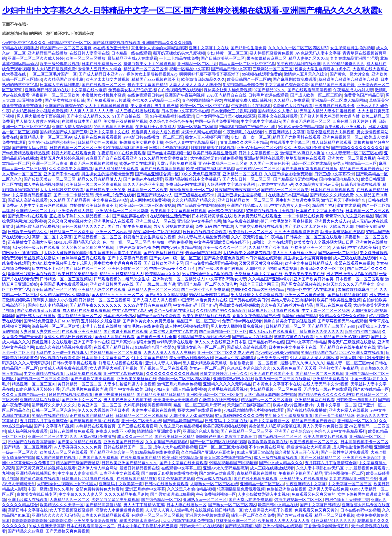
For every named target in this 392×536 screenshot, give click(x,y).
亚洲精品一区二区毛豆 (197, 64)
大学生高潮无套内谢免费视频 (216, 158)
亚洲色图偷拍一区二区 (127, 269)
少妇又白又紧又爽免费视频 (115, 500)
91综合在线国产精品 (50, 416)
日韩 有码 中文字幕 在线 (226, 421)
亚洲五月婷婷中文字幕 (145, 489)
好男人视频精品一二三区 (355, 163)
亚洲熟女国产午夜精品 (338, 368)
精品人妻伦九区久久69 (308, 58)
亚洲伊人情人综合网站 (72, 127)
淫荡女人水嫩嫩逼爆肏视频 (119, 510)
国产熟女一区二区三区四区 (232, 505)
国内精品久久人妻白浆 (278, 111)
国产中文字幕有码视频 (127, 258)
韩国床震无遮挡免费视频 (38, 226)
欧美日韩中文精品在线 (278, 505)
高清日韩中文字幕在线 (28, 510)
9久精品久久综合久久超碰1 (343, 316)
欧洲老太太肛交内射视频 (107, 79)
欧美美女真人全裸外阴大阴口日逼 (324, 242)
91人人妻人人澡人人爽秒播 (314, 358)
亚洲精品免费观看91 (330, 379)
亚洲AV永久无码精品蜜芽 (226, 468)
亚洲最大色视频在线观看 (207, 515)
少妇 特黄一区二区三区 (227, 53)
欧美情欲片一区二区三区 (250, 232)
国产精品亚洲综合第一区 (157, 174)
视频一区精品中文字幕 (189, 69)
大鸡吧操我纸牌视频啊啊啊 (147, 405)
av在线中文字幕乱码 (275, 184)
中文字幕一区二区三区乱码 (325, 311)
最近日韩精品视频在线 (139, 468)
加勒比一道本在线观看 (272, 242)
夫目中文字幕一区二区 (336, 405)
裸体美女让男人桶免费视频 (228, 90)
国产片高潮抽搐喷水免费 (133, 342)
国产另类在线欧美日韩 (65, 100)
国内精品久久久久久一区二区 (117, 295)
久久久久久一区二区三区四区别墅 (298, 48)
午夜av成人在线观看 (214, 479)
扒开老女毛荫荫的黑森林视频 (286, 221)
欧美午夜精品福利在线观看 (206, 316)
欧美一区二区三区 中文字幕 (205, 106)
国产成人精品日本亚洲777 (101, 74)
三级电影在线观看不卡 (334, 106)
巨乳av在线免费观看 (333, 305)
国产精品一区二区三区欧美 (285, 190)
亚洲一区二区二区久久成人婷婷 (36, 58)
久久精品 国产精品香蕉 (70, 200)
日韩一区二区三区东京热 (54, 410)
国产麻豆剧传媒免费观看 (295, 79)
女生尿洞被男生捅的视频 (352, 48)
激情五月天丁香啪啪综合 (344, 200)
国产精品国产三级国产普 (333, 85)
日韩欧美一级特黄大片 (356, 400)
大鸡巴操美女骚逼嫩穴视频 (247, 253)
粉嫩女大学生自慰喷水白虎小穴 (322, 69)
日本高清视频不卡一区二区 (364, 442)
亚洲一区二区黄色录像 (305, 295)
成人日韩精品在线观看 (331, 142)
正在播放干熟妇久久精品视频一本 (80, 216)
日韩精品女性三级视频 (97, 142)
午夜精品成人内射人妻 (353, 90)
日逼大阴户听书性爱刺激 (362, 358)
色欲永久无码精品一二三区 (156, 100)
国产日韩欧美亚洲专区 (163, 263)
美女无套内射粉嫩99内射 (191, 358)
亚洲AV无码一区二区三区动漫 (122, 211)
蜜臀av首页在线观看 (137, 163)
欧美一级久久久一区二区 (225, 247)
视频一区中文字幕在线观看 (311, 290)
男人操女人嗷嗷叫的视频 (38, 121)
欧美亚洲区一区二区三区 (99, 405)
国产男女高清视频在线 (301, 284)
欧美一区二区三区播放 (85, 58)
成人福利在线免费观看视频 (97, 137)
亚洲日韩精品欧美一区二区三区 (245, 200)
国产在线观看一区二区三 (103, 85)
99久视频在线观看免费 (60, 358)
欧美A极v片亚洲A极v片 (346, 127)
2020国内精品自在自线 (226, 95)
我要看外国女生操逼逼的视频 (149, 237)
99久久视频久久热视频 (113, 127)
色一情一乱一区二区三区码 (126, 242)
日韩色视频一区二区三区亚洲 (75, 148)
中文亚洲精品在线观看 (44, 374)
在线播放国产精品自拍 (136, 479)
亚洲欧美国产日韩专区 (123, 442)
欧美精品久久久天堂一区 (62, 505)
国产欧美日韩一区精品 (174, 437)
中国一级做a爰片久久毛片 (173, 269)
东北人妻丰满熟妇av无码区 (320, 468)
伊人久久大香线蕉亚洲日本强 (220, 342)
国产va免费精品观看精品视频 (211, 263)
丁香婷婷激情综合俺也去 (137, 247)
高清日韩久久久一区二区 (323, 269)
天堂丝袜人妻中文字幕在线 (258, 274)
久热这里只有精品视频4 (180, 426)
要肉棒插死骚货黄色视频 (271, 53)
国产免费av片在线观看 (143, 179)
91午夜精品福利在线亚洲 (299, 64)
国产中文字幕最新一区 (269, 421)
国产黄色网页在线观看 (40, 479)
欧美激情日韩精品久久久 (203, 79)
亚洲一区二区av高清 (50, 163)
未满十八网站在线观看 (201, 132)
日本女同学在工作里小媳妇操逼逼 (226, 116)
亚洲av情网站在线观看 (264, 158)
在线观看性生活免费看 (170, 216)
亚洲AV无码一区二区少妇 (259, 148)
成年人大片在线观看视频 (175, 447)
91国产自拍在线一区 (130, 116)
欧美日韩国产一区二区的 (249, 79)
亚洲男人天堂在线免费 (328, 489)
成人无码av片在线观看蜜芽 (273, 332)
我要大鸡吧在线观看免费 (73, 153)
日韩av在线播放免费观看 (71, 431)
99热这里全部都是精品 (209, 295)
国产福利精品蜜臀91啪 (347, 295)
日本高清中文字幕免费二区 (105, 358)
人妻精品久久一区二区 (69, 500)
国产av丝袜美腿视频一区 (169, 153)
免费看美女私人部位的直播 (132, 90)
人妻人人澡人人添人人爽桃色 (195, 85)
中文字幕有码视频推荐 (31, 195)
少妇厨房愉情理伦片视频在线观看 (254, 410)
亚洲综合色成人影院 (75, 211)
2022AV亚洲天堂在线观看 (361, 353)
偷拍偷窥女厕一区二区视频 (254, 363)
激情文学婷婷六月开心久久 (224, 374)
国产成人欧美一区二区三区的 (316, 95)
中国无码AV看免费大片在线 (203, 300)
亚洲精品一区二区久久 (357, 421)
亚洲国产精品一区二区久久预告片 (207, 284)
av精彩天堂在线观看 (175, 342)
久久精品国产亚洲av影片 (270, 279)
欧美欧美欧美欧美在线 (304, 274)
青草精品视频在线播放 (256, 473)
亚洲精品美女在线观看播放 (303, 479)
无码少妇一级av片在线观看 (36, 247)
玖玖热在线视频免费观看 (205, 232)
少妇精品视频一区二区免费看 (115, 353)
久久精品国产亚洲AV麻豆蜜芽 (342, 337)
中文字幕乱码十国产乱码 (195, 305)
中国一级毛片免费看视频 (217, 121)
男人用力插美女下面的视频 (41, 116)
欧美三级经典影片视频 (60, 64)
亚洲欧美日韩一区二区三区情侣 (214, 395)
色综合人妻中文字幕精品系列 (192, 142)
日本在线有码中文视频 (360, 510)
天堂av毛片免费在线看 (177, 163)
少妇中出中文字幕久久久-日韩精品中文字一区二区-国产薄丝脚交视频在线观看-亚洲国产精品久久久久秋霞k (192, 11)
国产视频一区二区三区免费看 (43, 379)
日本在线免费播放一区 (101, 64)
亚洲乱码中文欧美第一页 (121, 484)
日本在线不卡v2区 (48, 269)
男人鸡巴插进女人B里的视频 (207, 274)
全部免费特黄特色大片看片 (99, 489)
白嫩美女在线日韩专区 (219, 400)
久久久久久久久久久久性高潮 (172, 374)
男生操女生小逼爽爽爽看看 (307, 258)
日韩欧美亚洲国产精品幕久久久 (129, 463)
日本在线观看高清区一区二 (91, 526)
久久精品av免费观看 (291, 100)
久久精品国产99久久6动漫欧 (65, 295)
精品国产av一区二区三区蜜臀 (66, 48)
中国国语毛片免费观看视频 (64, 284)
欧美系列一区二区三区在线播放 (283, 379)
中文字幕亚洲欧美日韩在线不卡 (222, 242)
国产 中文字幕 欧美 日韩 (131, 389)
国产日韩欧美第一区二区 (223, 58)
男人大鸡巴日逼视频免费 (54, 69)
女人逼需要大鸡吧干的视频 (113, 368)
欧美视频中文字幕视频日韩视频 (178, 211)
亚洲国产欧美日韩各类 (313, 279)
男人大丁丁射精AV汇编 (144, 505)
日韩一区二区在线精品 (311, 163)
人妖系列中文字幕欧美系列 (231, 184)
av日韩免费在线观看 (226, 211)
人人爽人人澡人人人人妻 (91, 111)
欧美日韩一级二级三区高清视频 (93, 184)
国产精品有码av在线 (266, 342)
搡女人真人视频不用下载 (207, 137)
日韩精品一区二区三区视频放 (66, 279)
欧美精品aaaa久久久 (163, 274)
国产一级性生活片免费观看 (205, 290)
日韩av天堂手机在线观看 (75, 363)
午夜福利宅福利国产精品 (300, 473)
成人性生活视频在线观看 (187, 326)
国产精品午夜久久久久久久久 (95, 305)
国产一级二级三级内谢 (155, 284)
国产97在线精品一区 (371, 389)
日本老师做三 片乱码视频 (233, 111)
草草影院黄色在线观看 (305, 158)
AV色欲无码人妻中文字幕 (318, 53)
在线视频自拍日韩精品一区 (219, 510)
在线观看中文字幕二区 (290, 142)
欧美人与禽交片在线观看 (325, 437)
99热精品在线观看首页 (95, 426)
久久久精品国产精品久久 (194, 200)
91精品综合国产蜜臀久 (155, 347)
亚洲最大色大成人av (332, 221)
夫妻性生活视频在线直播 (153, 410)
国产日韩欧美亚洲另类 (105, 190)
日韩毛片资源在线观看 (268, 95)
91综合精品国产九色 (319, 353)
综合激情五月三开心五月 (297, 452)
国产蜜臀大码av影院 (30, 148)
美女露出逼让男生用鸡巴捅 (154, 106)
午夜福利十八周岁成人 (155, 127)
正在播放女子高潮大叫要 (30, 242)
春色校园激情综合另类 (202, 100)
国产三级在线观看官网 (137, 426)
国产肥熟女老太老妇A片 (306, 226)
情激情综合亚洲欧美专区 (159, 431)
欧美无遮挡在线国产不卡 (271, 374)
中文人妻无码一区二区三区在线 (354, 153)
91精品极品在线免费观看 (157, 452)
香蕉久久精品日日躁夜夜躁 (68, 337)
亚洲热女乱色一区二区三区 (201, 347)
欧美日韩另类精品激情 (77, 274)
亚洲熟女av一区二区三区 (205, 500)
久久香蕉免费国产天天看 (294, 368)
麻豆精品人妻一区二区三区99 (46, 137)
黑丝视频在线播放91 (42, 258)
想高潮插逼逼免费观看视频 (241, 489)
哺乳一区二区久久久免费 (253, 515)
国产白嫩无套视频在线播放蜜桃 (169, 473)
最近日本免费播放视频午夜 (228, 458)
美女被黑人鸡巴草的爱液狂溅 (275, 426)
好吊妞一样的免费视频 (172, 242)
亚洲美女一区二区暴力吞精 (351, 158)
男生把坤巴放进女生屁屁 (297, 200)
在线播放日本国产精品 (81, 121)
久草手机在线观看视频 (228, 389)
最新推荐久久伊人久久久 (321, 332)
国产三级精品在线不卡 (195, 195)
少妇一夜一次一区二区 (251, 137)
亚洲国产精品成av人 (155, 195)
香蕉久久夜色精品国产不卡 (256, 316)
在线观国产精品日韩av (113, 347)
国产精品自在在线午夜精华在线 (347, 347)
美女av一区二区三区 (207, 368)
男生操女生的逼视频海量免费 (107, 174)
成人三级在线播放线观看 (137, 111)
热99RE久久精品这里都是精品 (258, 290)
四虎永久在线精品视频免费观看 (64, 347)
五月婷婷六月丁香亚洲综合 (44, 421)
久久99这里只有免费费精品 (147, 305)
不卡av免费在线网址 (267, 447)
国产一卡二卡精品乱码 (73, 195)
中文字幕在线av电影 (88, 90)
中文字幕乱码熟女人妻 (226, 279)
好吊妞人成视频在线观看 (121, 363)
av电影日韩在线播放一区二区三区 (153, 137)
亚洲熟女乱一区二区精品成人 (178, 279)
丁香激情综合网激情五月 (327, 526)
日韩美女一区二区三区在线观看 (314, 237)
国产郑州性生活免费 (248, 48)
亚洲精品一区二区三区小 (262, 484)
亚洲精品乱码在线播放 (47, 53)
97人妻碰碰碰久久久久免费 (239, 416)
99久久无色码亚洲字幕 (201, 174)
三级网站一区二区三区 (273, 69)
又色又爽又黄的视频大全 (70, 221)
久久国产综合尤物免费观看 (288, 174)
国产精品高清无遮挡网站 (295, 179)
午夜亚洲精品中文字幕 (285, 132)
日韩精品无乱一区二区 (285, 326)
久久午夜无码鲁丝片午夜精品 (257, 237)
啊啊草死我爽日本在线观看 (32, 274)
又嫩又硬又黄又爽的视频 (261, 263)
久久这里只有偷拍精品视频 (191, 489)
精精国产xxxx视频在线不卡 (155, 79)
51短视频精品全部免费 (243, 85)
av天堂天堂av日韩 (272, 358)
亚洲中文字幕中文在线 (209, 48)
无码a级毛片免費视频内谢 (84, 389)
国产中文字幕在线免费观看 (183, 463)
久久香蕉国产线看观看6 (167, 442)
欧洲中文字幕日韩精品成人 (308, 263)
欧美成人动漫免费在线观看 (64, 368)
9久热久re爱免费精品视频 (300, 127)
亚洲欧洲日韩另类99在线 (47, 90)
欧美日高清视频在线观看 (225, 426)
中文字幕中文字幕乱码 (261, 121)
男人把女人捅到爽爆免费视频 (237, 326)
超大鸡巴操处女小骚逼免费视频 (40, 111)
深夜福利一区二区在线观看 (157, 232)
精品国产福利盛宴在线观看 (336, 205)
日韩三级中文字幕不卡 (334, 174)
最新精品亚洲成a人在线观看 (132, 58)
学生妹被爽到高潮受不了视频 (115, 253)
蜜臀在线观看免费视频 (354, 263)
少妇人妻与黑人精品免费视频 (203, 237)
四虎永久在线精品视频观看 (105, 515)
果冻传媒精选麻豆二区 (266, 58)
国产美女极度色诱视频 (224, 258)
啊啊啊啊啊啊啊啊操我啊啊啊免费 (42, 521)
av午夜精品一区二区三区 (258, 169)
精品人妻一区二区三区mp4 (350, 363)
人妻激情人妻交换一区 (40, 332)
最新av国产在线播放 (203, 253)
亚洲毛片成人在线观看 (113, 221)
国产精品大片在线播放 (252, 337)
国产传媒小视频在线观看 (125, 332)
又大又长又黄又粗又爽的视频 (87, 247)
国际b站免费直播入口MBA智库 (51, 321)
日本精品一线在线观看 (131, 53)
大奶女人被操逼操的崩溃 (66, 253)
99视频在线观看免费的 (262, 74)
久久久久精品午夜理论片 (126, 494)
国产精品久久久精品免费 (332, 195)
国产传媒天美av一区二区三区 (50, 179)
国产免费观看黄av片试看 (108, 100)
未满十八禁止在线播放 (101, 326)
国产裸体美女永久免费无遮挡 (148, 321)
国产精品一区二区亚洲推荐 (28, 447)
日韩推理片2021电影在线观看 (273, 311)
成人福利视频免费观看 (28, 431)
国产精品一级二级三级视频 (319, 374)
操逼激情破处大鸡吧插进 (308, 447)
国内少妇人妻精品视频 (181, 247)
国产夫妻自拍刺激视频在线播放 (309, 169)
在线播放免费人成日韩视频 (248, 100)
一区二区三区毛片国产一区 (53, 74)
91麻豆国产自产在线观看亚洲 (111, 158)
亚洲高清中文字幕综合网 (199, 221)
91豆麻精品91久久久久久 (333, 521)
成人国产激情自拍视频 (56, 458)
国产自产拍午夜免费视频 (129, 226)
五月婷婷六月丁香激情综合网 (331, 463)
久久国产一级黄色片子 (269, 163)
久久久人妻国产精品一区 (24, 395)
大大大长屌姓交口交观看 (62, 190)
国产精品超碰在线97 (130, 216)
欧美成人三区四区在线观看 (63, 452)
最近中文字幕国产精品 (147, 85)
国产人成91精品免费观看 (116, 169)
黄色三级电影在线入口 (174, 311)
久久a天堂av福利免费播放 (306, 148)
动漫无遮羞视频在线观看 (342, 232)
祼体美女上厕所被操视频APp (152, 74)
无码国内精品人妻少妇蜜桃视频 (327, 111)
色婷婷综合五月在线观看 (83, 258)
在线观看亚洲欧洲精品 (81, 332)
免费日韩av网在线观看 (185, 184)
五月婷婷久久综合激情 (101, 321)
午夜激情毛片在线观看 (251, 106)
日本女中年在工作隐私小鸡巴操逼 (147, 526)
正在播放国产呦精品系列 (91, 416)
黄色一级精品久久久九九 (83, 226)
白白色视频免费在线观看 (180, 90)
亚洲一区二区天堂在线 (141, 421)
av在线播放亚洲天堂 (111, 48)
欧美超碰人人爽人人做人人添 (283, 521)
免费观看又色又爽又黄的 (313, 494)
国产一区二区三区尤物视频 (223, 447)
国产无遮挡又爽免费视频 (92, 379)
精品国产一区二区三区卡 (145, 69)
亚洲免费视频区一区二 (342, 137)
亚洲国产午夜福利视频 (185, 95)
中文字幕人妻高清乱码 (77, 473)
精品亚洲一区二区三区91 (34, 384)
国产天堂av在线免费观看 (159, 316)
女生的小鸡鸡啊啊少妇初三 (52, 142)
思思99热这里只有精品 (114, 395)
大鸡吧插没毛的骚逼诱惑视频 (272, 269)
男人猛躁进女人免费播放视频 (257, 295)
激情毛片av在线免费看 (143, 326)
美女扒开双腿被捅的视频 (125, 121)
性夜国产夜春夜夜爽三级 (237, 190)
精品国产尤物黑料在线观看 (296, 137)
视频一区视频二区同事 (197, 127)
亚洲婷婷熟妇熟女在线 (233, 379)
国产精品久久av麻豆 (26, 531)
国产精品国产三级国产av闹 (332, 326)
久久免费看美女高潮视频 (71, 169)
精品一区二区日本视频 (334, 515)
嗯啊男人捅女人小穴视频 (55, 300)
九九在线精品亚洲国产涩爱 (354, 58)
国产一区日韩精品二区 (320, 458)
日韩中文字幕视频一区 (258, 153)
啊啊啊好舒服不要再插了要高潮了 (210, 74)
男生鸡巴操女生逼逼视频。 (242, 195)
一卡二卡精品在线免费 (179, 58)
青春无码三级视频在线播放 (93, 163)
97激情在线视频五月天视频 (270, 211)
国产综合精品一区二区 (161, 500)
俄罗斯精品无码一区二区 (79, 316)
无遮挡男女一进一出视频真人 (62, 353)
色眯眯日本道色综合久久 (249, 368)
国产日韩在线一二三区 (85, 269)
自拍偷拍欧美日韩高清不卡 (93, 205)
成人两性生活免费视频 (150, 200)
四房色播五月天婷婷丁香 (354, 121)
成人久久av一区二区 (135, 437)
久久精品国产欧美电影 (64, 79)
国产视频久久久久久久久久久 (357, 148)
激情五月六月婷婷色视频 (62, 158)
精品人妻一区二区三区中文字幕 (247, 64)
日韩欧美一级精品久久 (28, 232)
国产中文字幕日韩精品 (306, 342)
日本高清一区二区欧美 (147, 190)
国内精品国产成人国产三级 (64, 132)
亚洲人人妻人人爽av (163, 363)
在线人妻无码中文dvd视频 (325, 384)
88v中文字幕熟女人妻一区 (287, 205)
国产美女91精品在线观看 (79, 442)
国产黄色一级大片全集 (350, 74)
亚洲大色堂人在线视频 (348, 410)
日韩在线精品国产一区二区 (127, 447)
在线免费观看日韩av (145, 95)
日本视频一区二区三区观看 (359, 279)
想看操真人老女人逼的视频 (155, 132)
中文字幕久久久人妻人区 (80, 494)
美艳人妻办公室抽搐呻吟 (293, 300)
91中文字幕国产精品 (149, 358)
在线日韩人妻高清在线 (89, 53)
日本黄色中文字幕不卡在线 (185, 111)
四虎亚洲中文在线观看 (52, 342)
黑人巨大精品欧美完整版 (205, 363)
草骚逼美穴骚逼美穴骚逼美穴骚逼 (348, 79)
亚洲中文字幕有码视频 (124, 374)
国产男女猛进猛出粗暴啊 (172, 494)
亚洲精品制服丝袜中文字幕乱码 (193, 179)
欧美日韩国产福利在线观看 (210, 169)
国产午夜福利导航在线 (163, 253)
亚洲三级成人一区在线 (155, 221)
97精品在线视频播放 (20, 48)
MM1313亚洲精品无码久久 (77, 242)
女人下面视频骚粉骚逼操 (106, 106)
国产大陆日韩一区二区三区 (247, 179)
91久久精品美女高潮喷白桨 (164, 158)
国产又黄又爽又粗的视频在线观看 (46, 468)
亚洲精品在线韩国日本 (36, 473)
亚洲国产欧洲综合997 (64, 106)
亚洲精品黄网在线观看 (314, 400)
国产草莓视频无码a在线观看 (342, 321)
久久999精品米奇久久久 (343, 64)
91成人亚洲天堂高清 (255, 452)
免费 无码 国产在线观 (214, 226)
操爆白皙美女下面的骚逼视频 (149, 64)
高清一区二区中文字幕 (52, 237)
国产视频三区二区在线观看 (163, 368)
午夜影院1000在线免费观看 (121, 153)
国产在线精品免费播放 (307, 410)
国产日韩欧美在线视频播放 (201, 205)
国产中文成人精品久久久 (88, 116)
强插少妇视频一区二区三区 (299, 500)
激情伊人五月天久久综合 (99, 69)
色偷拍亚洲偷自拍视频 (286, 489)
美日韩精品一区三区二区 (79, 384)
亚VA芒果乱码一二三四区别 (223, 163)
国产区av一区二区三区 (338, 253)
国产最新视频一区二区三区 (97, 237)
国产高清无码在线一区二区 (306, 121)
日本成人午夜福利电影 (60, 85)
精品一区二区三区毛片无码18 (199, 405)
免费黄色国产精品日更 (364, 95)
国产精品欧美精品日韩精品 (160, 395)
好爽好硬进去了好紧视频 (213, 148)
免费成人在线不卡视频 (115, 431)
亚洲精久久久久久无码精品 (227, 384)
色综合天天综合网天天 (259, 284)
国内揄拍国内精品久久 (339, 179)
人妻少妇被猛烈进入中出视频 (129, 384)
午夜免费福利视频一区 (216, 494)
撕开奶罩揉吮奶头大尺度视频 (179, 53)
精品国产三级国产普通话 (361, 169)
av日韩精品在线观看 (263, 258)
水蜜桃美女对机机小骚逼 (103, 95)
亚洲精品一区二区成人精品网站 (339, 100)
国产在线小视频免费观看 (255, 479)
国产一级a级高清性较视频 (221, 269)
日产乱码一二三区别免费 (71, 232)
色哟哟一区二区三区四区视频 (185, 379)
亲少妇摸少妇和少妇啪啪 (277, 353)
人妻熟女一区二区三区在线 (214, 484)
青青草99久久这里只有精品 (244, 142)
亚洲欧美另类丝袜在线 (136, 379)
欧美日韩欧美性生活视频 (215, 153)
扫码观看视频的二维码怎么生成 (247, 127)
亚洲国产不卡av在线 (61, 174)
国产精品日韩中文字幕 (231, 69)
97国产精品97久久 (269, 90)
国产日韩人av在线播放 (36, 316)
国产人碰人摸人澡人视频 (154, 300)
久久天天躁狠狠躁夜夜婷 (296, 232)
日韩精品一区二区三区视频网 (104, 300)
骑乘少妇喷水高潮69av (139, 521)
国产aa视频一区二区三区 (280, 437)
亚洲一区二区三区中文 (48, 437)
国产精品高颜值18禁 (103, 505)
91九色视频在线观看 (176, 479)
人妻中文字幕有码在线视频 (43, 205)
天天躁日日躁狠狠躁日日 (249, 405)
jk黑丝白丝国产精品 (300, 316)
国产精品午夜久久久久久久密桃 (326, 395)
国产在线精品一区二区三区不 (246, 431)
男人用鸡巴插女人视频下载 (127, 400)
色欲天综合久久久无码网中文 (348, 284)
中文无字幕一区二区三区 (350, 484)
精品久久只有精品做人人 (99, 179)
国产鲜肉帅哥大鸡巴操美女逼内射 (329, 116)
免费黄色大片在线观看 (293, 106)
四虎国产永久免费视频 (98, 458)
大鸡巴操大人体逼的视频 (191, 416)
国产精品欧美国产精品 (183, 421)
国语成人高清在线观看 (28, 200)
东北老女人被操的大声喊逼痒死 (159, 48)
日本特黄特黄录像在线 (212, 216)
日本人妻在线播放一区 (186, 505)
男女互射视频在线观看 (173, 226)
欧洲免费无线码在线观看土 (257, 216)
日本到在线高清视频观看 (332, 190)
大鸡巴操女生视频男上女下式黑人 (62, 263)
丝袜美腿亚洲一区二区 (310, 247)
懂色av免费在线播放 (241, 221)
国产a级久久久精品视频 (166, 295)
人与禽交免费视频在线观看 (259, 226)
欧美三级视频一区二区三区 (314, 442)
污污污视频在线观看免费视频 (187, 521)
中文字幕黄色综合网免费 (287, 85)
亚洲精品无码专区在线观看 (101, 290)
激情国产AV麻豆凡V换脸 (302, 153)
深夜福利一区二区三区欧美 (55, 95)
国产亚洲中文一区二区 (81, 400)
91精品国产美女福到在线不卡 (204, 337)
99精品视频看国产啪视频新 (233, 463)
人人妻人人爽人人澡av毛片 (169, 510)
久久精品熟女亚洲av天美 (317, 184)
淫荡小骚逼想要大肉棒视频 (330, 132)
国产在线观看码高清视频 (309, 90)
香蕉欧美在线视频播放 (239, 305)
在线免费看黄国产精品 (140, 458)
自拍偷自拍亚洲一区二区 (191, 190)
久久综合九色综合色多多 (171, 121)
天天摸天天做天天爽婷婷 (175, 400)
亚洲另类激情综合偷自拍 (95, 521)
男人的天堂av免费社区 (322, 426)
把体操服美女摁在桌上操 (141, 142)
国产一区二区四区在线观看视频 (218, 442)
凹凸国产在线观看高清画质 (32, 442)
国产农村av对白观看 (217, 473)
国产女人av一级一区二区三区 (176, 258)
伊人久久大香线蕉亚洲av (294, 253)
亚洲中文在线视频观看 (278, 116)
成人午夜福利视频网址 (44, 184)
